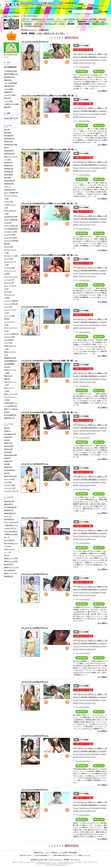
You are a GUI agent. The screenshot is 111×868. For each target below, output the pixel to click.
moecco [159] (9, 446)
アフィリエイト (75, 860)
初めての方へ (68, 8)
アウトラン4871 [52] (11, 226)
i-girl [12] (7, 440)
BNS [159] (8, 133)
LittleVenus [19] (9, 154)
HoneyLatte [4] (9, 139)
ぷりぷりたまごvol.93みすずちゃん (35, 464)
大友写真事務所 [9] (10, 361)
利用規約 (67, 860)
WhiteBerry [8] (9, 184)
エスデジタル (38, 24)
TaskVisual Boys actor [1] (10, 472)
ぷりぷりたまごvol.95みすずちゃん (35, 307)
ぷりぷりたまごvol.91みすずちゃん (35, 518)
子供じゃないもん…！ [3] (9, 551)
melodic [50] (8, 163)
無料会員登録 (94, 8)
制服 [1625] (8, 80)
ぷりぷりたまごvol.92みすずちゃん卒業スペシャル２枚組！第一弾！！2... (50, 361)
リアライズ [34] (9, 337)
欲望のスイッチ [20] (11, 558)
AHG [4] (7, 130)
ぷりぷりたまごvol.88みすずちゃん (35, 682)
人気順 (39, 33)
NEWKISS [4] (9, 510)
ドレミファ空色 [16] (11, 304)
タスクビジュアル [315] (9, 296)
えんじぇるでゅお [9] (11, 522)
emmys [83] (8, 437)
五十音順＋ (61, 33)
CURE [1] (7, 431)
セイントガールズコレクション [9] (11, 278)
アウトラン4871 (94, 22)
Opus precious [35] (10, 455)
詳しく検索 (104, 12)
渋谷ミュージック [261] (9, 389)
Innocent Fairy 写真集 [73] (11, 146)
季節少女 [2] (8, 376)
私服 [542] (8, 107)
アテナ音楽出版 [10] (11, 229)
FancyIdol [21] (9, 136)
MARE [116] (8, 443)
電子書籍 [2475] (9, 77)
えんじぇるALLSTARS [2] (9, 518)
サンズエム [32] (9, 268)
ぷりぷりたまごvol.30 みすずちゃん (35, 42)
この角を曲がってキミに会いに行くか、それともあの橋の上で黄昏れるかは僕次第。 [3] (11, 531)
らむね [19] (8, 223)
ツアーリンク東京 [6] (11, 301)
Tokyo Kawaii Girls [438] (9, 176)
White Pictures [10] (10, 476)
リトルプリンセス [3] (11, 491)
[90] (11, 217)
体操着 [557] (8, 92)
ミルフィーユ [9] (10, 488)
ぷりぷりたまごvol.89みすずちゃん (35, 628)
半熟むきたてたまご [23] (10, 347)
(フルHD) (99, 72)
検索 (70, 12)
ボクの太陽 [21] (9, 540)
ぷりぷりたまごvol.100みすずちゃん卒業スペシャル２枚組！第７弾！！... (50, 96)
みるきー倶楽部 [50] (11, 220)
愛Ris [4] (7, 379)
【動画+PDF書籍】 (84, 24)
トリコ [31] (8, 482)
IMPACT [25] (8, 142)
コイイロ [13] (9, 259)
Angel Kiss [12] (9, 501)
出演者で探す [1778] (11, 118)
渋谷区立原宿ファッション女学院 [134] (11, 404)
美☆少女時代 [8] (10, 570)
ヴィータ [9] (8, 343)
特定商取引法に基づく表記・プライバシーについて (47, 860)
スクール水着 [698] (11, 83)
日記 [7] (7, 555)
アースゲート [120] (11, 232)
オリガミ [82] (9, 247)
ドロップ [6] (8, 307)
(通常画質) (82, 72)
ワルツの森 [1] (9, 340)
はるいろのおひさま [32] (10, 212)
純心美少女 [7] (9, 564)
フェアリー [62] (9, 485)
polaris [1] (7, 458)
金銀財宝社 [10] (9, 418)
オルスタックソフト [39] (10, 251)
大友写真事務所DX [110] (9, 365)
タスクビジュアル (51, 24)
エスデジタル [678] (11, 238)
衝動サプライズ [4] (10, 573)
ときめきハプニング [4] (10, 206)
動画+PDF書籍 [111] (11, 74)
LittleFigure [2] (9, 151)
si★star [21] (8, 461)
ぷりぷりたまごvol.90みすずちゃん (35, 574)
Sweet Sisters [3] (10, 513)
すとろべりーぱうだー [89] (11, 197)
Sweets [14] (8, 467)
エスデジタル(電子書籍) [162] (11, 242)
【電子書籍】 (71, 24)
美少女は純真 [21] (10, 415)
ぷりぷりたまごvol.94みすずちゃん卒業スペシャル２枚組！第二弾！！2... (50, 203)
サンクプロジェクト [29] (10, 263)
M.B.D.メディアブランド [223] (11, 158)
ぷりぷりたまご (85, 67)
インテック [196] (10, 235)
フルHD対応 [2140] (11, 71)
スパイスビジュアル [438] (10, 272)
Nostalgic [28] (9, 169)
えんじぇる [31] (9, 479)
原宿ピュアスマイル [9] (10, 353)
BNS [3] (7, 428)
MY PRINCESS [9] (10, 507)
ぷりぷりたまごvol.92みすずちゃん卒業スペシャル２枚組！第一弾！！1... (50, 412)
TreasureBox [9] (9, 181)
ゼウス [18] (8, 292)
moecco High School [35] (9, 451)
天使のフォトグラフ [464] (10, 371)
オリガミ (62, 24)
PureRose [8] (9, 172)
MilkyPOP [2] (9, 166)
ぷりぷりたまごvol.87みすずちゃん (35, 736)
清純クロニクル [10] (11, 561)
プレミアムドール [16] (9, 323)
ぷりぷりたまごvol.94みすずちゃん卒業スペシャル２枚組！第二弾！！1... (50, 255)
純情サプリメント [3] (11, 567)
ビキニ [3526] (9, 89)
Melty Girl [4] (8, 504)
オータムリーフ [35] (11, 256)
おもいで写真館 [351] (11, 193)
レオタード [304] (10, 95)
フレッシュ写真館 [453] (9, 317)
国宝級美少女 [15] (10, 358)
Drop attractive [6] (10, 434)
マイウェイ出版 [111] (11, 334)
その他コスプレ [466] (11, 104)
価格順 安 (48, 33)
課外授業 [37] (9, 576)
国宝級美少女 (82, 22)
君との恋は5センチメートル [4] (11, 545)
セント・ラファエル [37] (10, 287)
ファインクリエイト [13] (10, 311)
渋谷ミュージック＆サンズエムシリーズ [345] (11, 397)
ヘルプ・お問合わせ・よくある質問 (56, 852)
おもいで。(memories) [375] (10, 188)
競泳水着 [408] (9, 86)
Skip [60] (7, 464)
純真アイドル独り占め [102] (11, 410)
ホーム (6, 12)
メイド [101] (8, 101)
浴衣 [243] (8, 98)
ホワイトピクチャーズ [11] (11, 329)
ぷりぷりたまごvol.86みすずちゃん (35, 790)
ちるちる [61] (9, 202)
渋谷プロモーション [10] (10, 383)
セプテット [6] (9, 283)
